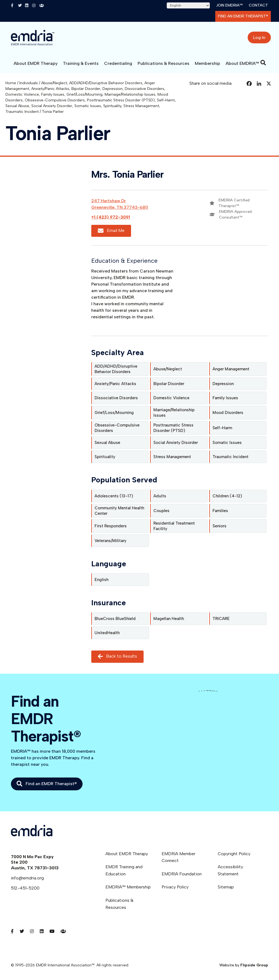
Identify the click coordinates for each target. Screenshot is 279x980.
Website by (244, 965)
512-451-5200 (25, 888)
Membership (207, 63)
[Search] (263, 63)
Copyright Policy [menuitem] (234, 854)
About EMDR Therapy (36, 63)
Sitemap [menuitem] (226, 887)
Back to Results (117, 656)
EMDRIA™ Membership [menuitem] (128, 887)
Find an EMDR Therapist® (243, 16)
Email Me (111, 231)
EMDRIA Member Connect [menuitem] (178, 857)
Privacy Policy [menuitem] (175, 887)
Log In (259, 37)
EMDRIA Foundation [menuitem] (182, 874)
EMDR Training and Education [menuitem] (124, 870)
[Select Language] (188, 5)
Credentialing (118, 63)
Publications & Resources (163, 63)
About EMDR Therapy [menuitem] (127, 854)
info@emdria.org (27, 878)
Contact (258, 5)
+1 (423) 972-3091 (111, 217)
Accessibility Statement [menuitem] (230, 870)
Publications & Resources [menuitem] (119, 904)
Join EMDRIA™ (229, 5)
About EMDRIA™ (242, 63)
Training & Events (81, 63)
